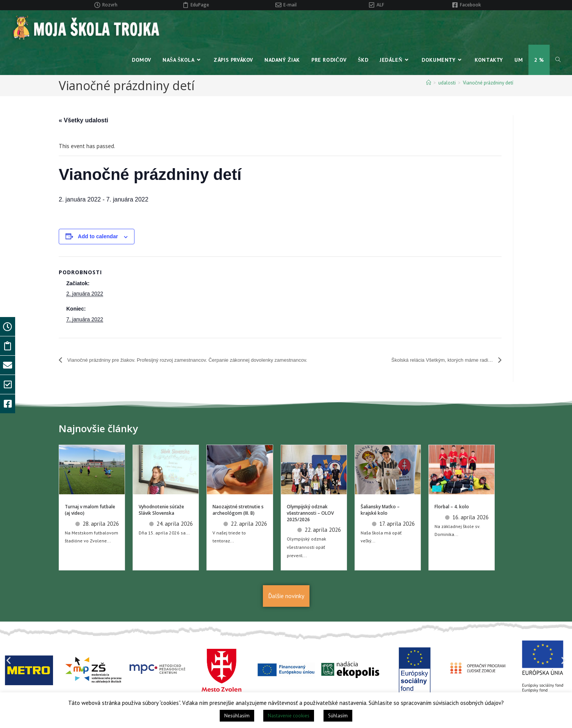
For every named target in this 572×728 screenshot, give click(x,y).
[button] (9, 671)
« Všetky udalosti (84, 120)
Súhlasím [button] (338, 716)
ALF (380, 5)
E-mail (290, 5)
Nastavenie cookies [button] (289, 716)
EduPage (200, 5)
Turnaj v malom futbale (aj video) (90, 521)
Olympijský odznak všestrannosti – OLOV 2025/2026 (310, 524)
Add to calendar (98, 236)
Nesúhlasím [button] (237, 716)
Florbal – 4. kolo (452, 518)
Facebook (470, 5)
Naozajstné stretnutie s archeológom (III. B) (238, 521)
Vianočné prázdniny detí (488, 83)
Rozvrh (110, 5)
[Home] (429, 83)
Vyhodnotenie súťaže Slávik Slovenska (161, 521)
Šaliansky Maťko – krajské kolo (380, 521)
